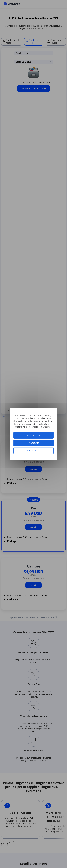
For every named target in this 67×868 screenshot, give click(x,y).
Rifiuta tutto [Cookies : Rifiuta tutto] (33, 443)
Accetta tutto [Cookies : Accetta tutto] (33, 435)
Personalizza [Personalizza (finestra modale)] (33, 451)
